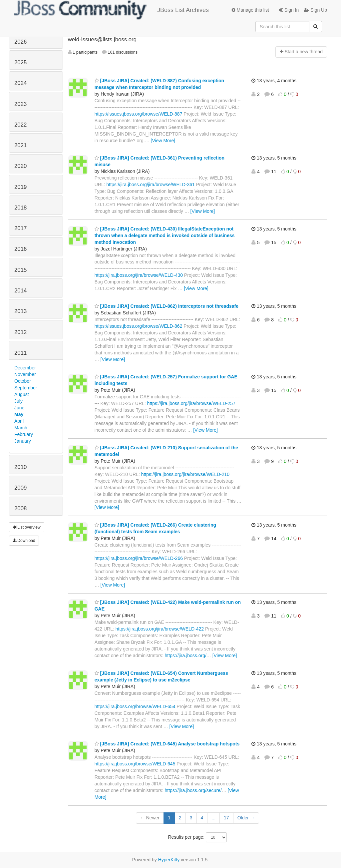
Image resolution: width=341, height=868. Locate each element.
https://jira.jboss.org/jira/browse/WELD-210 (185, 474)
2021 (20, 145)
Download (24, 541)
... (213, 818)
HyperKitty (169, 860)
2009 (20, 488)
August (22, 394)
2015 (20, 270)
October (23, 381)
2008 (20, 508)
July (18, 401)
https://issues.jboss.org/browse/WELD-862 (139, 326)
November (25, 374)
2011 (20, 353)
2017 (20, 228)
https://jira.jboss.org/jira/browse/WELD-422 (160, 629)
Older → (246, 818)
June (19, 408)
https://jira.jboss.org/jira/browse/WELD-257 (191, 403)
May (19, 414)
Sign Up (315, 10)
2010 (20, 467)
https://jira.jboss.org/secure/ (193, 790)
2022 (20, 125)
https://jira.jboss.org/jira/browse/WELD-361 (150, 185)
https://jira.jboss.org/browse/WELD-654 (135, 706)
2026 (20, 42)
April (19, 421)
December (25, 368)
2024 (20, 83)
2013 (20, 311)
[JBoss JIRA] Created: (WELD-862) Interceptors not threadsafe (167, 306)
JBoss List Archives (111, 10)
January (23, 441)
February (24, 434)
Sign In (289, 10)
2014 (20, 291)
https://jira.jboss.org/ (186, 655)
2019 (20, 187)
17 (226, 818)
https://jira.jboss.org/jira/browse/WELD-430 (139, 275)
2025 (20, 62)
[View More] (163, 141)
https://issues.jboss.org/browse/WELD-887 (139, 114)
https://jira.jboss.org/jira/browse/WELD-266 (139, 558)
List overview (27, 527)
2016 (20, 249)
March (21, 428)
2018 (20, 208)
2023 (20, 104)
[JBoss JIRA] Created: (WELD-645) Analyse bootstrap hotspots (167, 744)
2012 (20, 332)
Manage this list (250, 10)
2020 (20, 166)
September (26, 388)
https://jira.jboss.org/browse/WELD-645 (135, 764)
